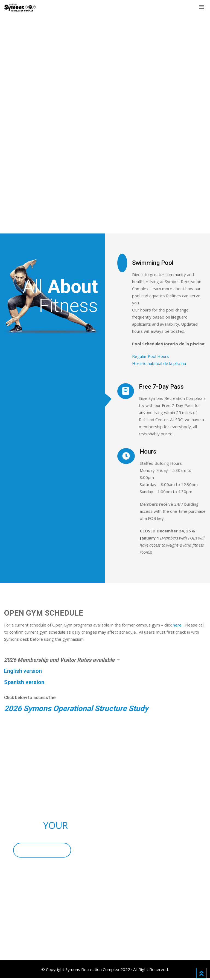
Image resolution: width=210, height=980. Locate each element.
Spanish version (24, 682)
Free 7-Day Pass (161, 387)
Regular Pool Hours (151, 356)
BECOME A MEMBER (43, 851)
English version (23, 671)
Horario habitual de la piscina (159, 363)
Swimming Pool (153, 263)
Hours (148, 452)
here (177, 625)
